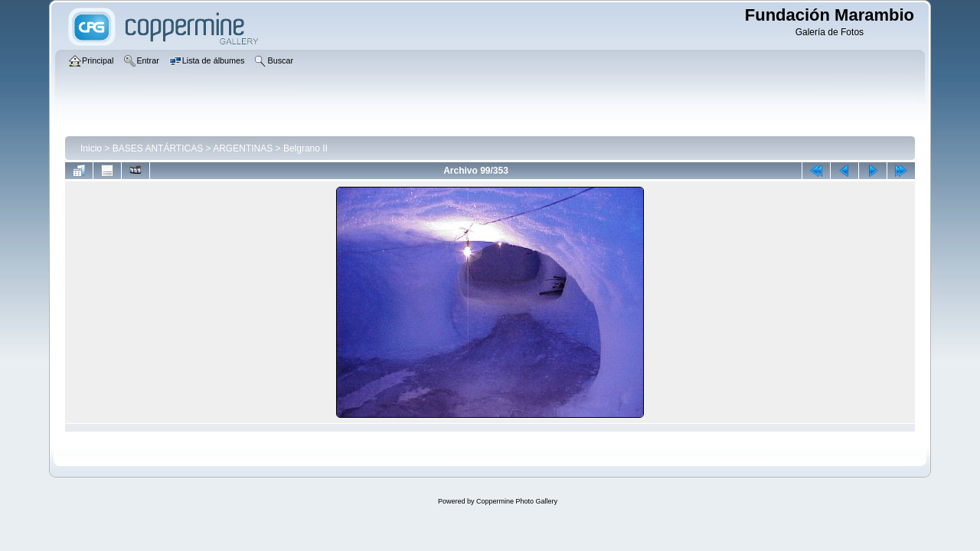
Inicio (91, 148)
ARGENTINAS (243, 148)
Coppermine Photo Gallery (517, 501)
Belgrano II (305, 148)
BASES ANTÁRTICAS (158, 148)
